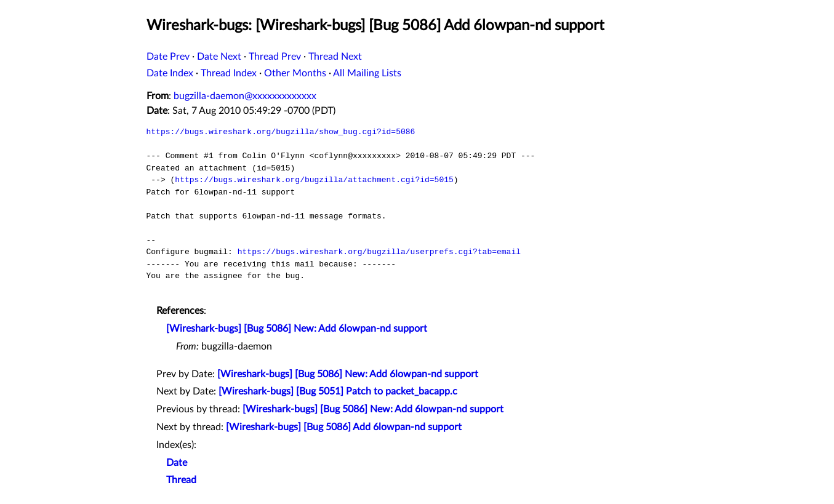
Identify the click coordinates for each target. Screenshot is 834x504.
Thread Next (335, 57)
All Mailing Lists (367, 73)
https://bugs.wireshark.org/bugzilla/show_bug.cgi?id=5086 (281, 132)
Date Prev (168, 57)
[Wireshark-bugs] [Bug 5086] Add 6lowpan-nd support (344, 427)
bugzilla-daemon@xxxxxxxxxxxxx (245, 96)
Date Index (170, 73)
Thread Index (229, 73)
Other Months (295, 73)
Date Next (219, 57)
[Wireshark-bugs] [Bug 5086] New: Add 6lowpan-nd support (297, 329)
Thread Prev (275, 57)
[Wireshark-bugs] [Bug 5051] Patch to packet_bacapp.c (338, 391)
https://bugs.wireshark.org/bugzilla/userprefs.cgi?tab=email (379, 252)
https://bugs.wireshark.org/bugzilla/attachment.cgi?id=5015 (314, 180)
